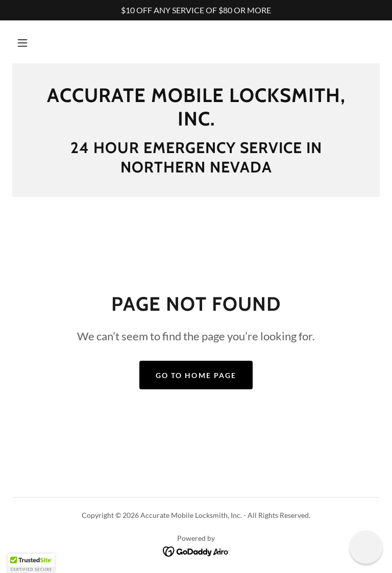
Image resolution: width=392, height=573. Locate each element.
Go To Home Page (196, 375)
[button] (22, 43)
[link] (196, 122)
